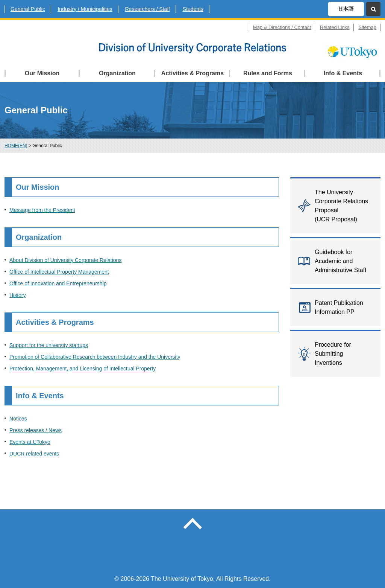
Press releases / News (36, 430)
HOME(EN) (16, 146)
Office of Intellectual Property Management (59, 272)
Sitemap (367, 27)
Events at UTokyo (30, 442)
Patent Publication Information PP (339, 307)
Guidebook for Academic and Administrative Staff (340, 261)
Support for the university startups (49, 345)
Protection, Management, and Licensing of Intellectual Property (83, 369)
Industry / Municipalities (85, 9)
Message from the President (42, 210)
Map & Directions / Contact (282, 27)
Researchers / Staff (148, 9)
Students (193, 9)
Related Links (335, 27)
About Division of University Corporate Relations (65, 260)
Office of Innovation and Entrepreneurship (58, 283)
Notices (18, 419)
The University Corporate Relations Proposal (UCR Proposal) (341, 206)
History (18, 295)
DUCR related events (34, 454)
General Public (28, 9)
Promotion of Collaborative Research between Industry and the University (95, 357)
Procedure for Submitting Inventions (333, 354)
